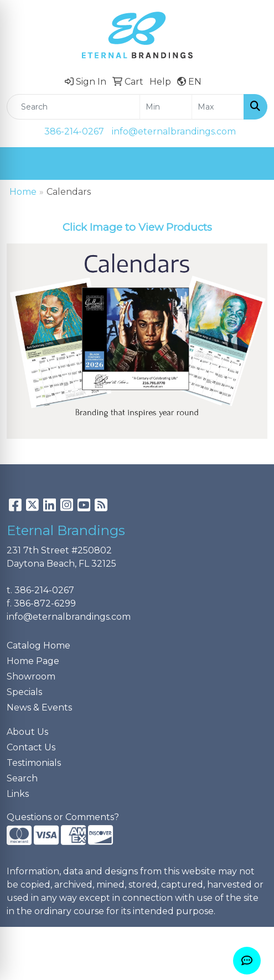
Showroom (31, 676)
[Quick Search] (73, 107)
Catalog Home (38, 645)
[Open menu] (252, 164)
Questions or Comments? (63, 817)
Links (18, 794)
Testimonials (34, 763)
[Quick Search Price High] (218, 107)
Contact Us (31, 747)
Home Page (33, 661)
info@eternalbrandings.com (174, 131)
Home (23, 192)
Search (22, 778)
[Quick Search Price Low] (166, 107)
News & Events (39, 707)
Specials (24, 692)
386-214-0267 (74, 131)
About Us (27, 732)
